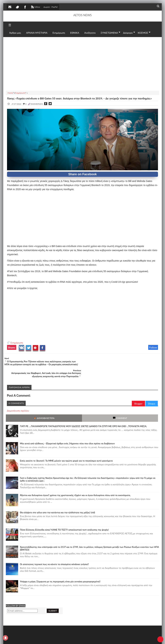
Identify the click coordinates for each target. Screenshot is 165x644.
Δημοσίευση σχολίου (18, 398)
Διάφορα (128, 33)
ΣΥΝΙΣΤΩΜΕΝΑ (109, 33)
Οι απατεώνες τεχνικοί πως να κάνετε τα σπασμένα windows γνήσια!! (54, 552)
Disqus (152, 391)
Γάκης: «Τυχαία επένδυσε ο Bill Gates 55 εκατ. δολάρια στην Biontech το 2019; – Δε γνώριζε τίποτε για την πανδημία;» (79, 98)
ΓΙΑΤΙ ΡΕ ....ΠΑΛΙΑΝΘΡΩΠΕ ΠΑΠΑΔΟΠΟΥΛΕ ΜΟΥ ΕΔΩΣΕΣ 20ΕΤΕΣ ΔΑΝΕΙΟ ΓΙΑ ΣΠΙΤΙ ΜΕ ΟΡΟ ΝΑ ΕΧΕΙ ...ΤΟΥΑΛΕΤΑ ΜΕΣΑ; (83, 414)
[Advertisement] (82, 63)
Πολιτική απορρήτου (71, 638)
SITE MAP (56, 638)
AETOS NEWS (82, 15)
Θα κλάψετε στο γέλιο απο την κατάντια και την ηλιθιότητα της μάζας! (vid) (57, 500)
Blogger (138, 391)
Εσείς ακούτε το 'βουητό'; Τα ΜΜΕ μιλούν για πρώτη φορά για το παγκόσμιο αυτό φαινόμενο (66, 449)
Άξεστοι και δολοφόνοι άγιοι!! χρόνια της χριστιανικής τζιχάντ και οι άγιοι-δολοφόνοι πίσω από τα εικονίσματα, (75, 483)
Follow (153, 347)
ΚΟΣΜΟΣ (143, 33)
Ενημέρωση (17, 343)
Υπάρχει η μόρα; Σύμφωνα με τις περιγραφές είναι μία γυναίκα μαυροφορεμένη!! (60, 569)
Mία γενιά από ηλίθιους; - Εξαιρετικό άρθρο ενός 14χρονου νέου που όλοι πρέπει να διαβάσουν (67, 431)
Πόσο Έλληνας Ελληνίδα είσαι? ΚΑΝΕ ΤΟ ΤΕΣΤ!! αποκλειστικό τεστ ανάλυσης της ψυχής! (64, 518)
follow (35, 7)
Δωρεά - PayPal (50, 7)
